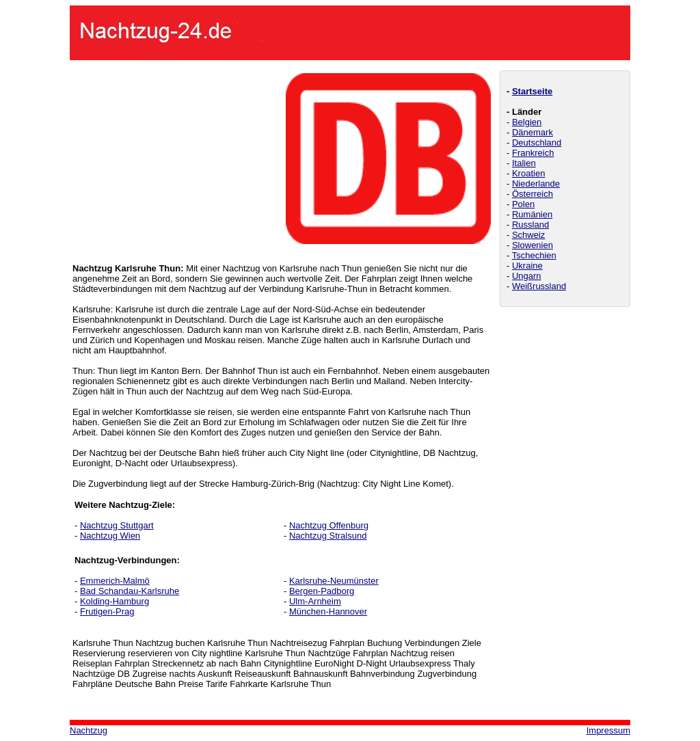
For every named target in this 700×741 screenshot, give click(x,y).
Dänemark (533, 132)
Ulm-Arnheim (315, 601)
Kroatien (528, 173)
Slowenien (533, 245)
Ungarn (527, 276)
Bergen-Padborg (322, 591)
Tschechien (534, 255)
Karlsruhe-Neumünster (334, 581)
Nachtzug (89, 730)
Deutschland (537, 143)
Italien (524, 163)
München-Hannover (328, 611)
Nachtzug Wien (110, 536)
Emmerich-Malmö (115, 581)
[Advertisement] (175, 159)
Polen (523, 204)
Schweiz (528, 235)
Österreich (533, 194)
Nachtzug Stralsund (328, 536)
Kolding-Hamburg (115, 601)
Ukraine (527, 266)
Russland (530, 225)
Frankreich (533, 153)
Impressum (608, 730)
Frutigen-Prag (107, 611)
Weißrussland (539, 286)
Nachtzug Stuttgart (117, 525)
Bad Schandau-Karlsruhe (130, 591)
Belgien (527, 122)
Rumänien (532, 214)
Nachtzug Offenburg (329, 525)
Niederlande (536, 184)
